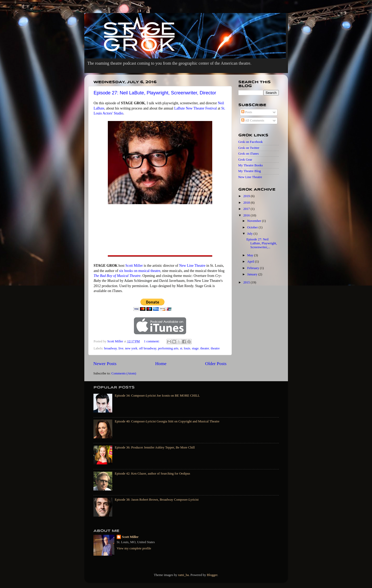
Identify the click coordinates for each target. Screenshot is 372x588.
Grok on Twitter (249, 148)
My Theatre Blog (250, 171)
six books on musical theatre (140, 271)
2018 (247, 203)
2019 (247, 196)
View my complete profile (134, 548)
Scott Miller (134, 266)
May (251, 255)
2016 (247, 215)
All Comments (253, 120)
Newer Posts (105, 363)
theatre (215, 348)
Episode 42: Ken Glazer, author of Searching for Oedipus (153, 474)
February (254, 268)
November (255, 221)
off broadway (148, 348)
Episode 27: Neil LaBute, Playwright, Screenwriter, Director (155, 93)
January (253, 274)
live (121, 348)
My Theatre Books (251, 165)
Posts (247, 112)
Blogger (212, 575)
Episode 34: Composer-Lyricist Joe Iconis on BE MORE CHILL (157, 396)
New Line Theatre (192, 266)
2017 (247, 209)
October (253, 227)
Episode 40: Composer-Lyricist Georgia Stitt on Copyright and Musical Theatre (167, 421)
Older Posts (216, 363)
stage (195, 348)
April (251, 262)
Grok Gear (245, 160)
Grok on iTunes (249, 154)
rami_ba (183, 575)
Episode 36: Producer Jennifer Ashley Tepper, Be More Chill (155, 447)
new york (131, 348)
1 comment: (152, 341)
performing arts (168, 348)
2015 (247, 282)
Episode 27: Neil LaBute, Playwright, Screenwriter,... (262, 243)
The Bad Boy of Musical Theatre (117, 276)
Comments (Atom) (124, 373)
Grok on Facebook (251, 142)
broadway (111, 348)
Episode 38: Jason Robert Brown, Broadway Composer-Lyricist (157, 500)
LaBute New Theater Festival (195, 108)
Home (161, 363)
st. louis (185, 348)
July (250, 234)
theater (205, 348)
